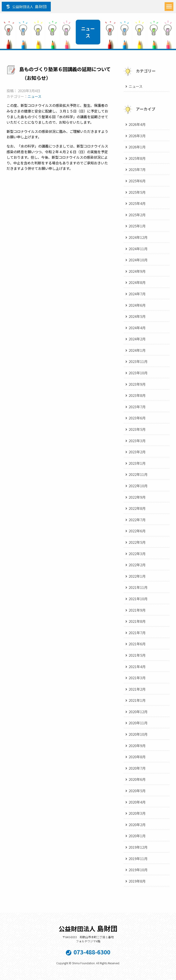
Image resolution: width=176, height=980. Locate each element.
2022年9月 (137, 497)
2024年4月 (137, 328)
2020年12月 (138, 712)
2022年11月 (138, 474)
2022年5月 (137, 542)
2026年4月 (137, 124)
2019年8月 (137, 881)
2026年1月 (137, 147)
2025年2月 (137, 215)
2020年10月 (138, 734)
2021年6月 (137, 644)
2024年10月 (138, 260)
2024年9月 (137, 271)
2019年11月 (138, 859)
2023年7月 (137, 407)
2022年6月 (137, 531)
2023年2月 (137, 452)
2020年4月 (137, 802)
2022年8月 (137, 508)
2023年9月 (137, 384)
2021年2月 (137, 689)
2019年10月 (138, 870)
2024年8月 (137, 282)
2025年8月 (137, 158)
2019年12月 (138, 847)
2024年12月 (138, 237)
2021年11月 (138, 587)
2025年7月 (137, 169)
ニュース (34, 96)
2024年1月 (137, 350)
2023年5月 (137, 429)
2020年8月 (137, 757)
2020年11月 (138, 723)
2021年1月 (137, 700)
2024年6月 (137, 305)
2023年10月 (138, 373)
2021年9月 (137, 610)
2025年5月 (137, 192)
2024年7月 (137, 294)
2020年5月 (137, 791)
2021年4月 (137, 667)
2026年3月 (137, 136)
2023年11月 (138, 361)
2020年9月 (137, 746)
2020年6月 (137, 779)
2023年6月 (137, 418)
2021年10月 (138, 599)
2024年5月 (137, 316)
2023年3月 (137, 441)
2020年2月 (137, 825)
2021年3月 (137, 678)
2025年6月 (137, 181)
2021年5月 (137, 655)
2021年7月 (137, 633)
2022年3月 (137, 554)
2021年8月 (137, 621)
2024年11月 (138, 249)
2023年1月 (137, 463)
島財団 (29, 6)
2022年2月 (137, 565)
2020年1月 (137, 836)
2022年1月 (137, 576)
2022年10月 (138, 486)
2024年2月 (137, 339)
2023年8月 (137, 395)
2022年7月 (137, 520)
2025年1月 (137, 226)
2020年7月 (137, 768)
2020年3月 (137, 813)
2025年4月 (137, 203)
